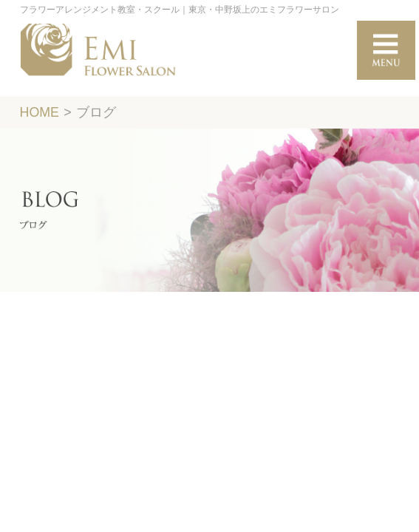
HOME (40, 112)
